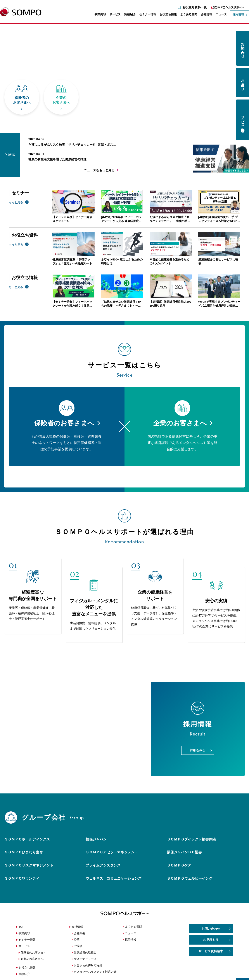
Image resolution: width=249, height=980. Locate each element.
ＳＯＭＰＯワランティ (22, 878)
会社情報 (204, 15)
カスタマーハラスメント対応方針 (95, 972)
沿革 (77, 940)
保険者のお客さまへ (34, 953)
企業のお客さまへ (32, 959)
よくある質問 (187, 15)
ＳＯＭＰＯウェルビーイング (190, 878)
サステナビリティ (85, 959)
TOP (22, 927)
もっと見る (16, 202)
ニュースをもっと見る (99, 170)
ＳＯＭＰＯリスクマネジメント (29, 865)
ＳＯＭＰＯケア (179, 865)
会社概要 (80, 933)
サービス (113, 15)
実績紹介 (128, 15)
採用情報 (236, 15)
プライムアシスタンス (103, 865)
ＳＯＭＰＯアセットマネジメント (112, 852)
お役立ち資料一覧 (192, 6)
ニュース (219, 15)
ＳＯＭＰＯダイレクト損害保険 (191, 839)
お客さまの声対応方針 (88, 965)
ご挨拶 (78, 946)
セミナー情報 (145, 15)
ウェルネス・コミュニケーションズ (114, 878)
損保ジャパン (96, 839)
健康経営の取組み (85, 953)
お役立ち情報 (166, 15)
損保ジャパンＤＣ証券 (184, 852)
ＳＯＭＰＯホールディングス (27, 839)
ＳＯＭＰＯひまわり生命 (24, 852)
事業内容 (98, 15)
